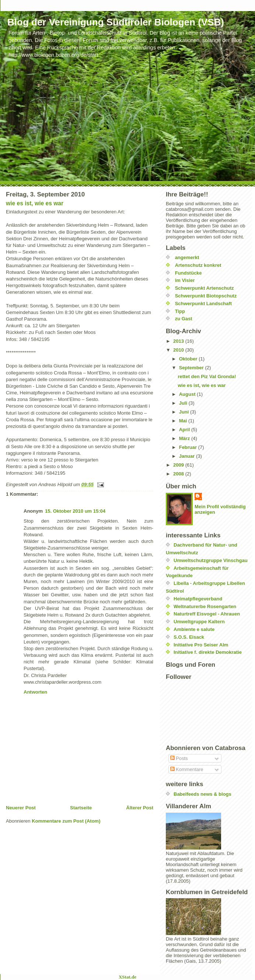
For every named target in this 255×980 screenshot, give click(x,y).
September (192, 368)
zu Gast (184, 319)
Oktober (189, 359)
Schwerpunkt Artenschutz (205, 288)
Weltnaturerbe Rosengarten (205, 606)
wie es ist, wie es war (35, 203)
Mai (184, 421)
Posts (179, 758)
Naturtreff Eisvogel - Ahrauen (207, 614)
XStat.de (128, 977)
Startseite (81, 808)
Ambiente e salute (194, 629)
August (188, 394)
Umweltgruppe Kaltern (199, 622)
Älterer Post (140, 808)
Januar (188, 456)
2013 (179, 341)
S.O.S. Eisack (189, 637)
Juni (185, 412)
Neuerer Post (21, 808)
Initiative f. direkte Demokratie (208, 652)
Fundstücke (188, 273)
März (185, 438)
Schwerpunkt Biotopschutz (206, 296)
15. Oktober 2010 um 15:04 (75, 511)
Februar (189, 447)
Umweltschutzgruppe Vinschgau (211, 560)
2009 (179, 465)
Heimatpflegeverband (198, 599)
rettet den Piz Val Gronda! (207, 376)
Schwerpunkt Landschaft (204, 304)
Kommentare (187, 769)
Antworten (35, 692)
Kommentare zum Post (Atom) (66, 821)
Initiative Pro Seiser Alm (201, 645)
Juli (184, 403)
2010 (179, 350)
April (185, 430)
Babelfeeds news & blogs (202, 794)
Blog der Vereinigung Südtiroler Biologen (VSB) (116, 22)
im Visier (185, 280)
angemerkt (187, 257)
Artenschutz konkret (198, 265)
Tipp (180, 311)
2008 (179, 474)
